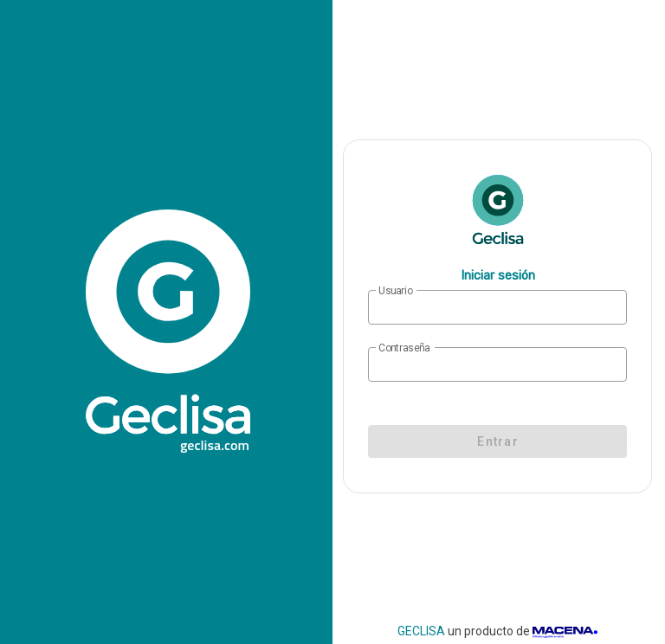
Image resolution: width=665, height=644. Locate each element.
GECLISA (421, 631)
